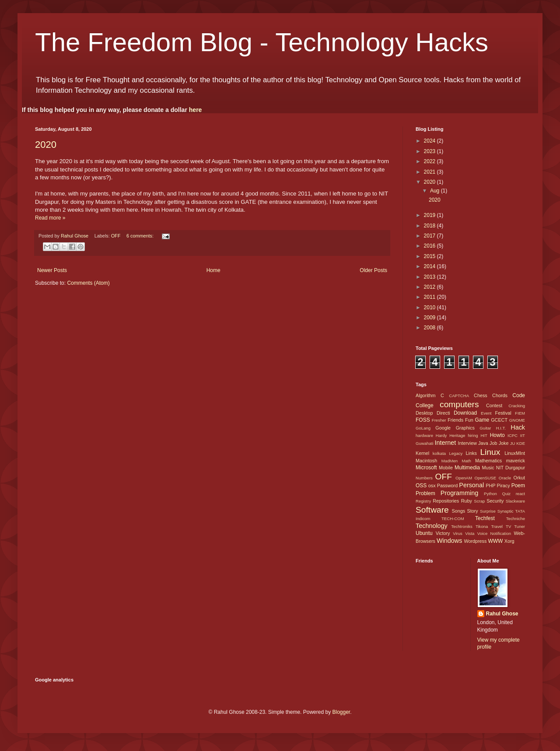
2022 (430, 161)
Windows (449, 541)
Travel (497, 526)
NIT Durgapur (511, 468)
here (196, 110)
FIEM (520, 413)
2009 (430, 318)
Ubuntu (424, 533)
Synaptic (506, 511)
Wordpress (475, 541)
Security (495, 501)
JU (513, 443)
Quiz (506, 494)
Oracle (505, 478)
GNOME (517, 420)
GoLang (423, 428)
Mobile (446, 468)
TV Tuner (515, 526)
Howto (497, 435)
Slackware (515, 501)
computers (459, 404)
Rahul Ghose (502, 614)
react (520, 494)
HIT (484, 435)
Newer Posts (52, 270)
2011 (430, 297)
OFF (116, 236)
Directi (443, 413)
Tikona (482, 526)
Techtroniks (462, 526)
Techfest (485, 518)
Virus (458, 533)
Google (443, 428)
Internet (445, 443)
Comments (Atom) (88, 283)
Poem (518, 486)
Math (466, 461)
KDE (521, 443)
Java (483, 443)
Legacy (456, 453)
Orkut (519, 478)
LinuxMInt (515, 453)
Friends (455, 420)
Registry (423, 501)
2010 (430, 307)
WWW (495, 541)
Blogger (341, 712)
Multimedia (467, 468)
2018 (430, 226)
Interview (467, 443)
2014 (430, 266)
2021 (430, 172)
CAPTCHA (459, 396)
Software (432, 510)
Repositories (446, 501)
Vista (470, 533)
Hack (518, 427)
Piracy (504, 486)
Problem (425, 493)
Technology (432, 526)
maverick (516, 461)
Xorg (509, 541)
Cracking (517, 406)
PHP (490, 486)
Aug (436, 191)
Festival (503, 413)
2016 (430, 246)
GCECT (499, 420)
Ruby (467, 501)
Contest (494, 405)
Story (472, 511)
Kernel (422, 453)
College (425, 405)
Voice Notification (494, 533)
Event (486, 413)
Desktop (424, 413)
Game (482, 420)
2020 (46, 145)
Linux (490, 452)
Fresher (439, 420)
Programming (459, 493)
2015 (430, 256)
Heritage (457, 435)
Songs (458, 511)
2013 (430, 277)
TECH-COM (453, 519)
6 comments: (141, 236)
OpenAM (464, 478)
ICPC (513, 435)
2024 (430, 141)
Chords (500, 395)
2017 (430, 236)
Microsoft (426, 468)
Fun (469, 420)
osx (432, 486)
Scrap (479, 501)
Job (493, 443)
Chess (481, 395)
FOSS (423, 420)
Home (213, 270)
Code (519, 395)
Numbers (424, 478)
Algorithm (426, 395)
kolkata (439, 453)
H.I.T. (501, 428)
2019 (430, 215)
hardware (424, 435)
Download (465, 413)
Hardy (441, 435)
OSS (421, 486)
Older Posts (373, 270)
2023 (430, 151)
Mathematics (488, 461)
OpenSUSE (486, 478)
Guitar (485, 428)
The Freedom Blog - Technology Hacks (262, 42)
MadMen (450, 461)
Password (447, 486)
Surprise (488, 511)
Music (488, 468)
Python (490, 494)
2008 (430, 328)
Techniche (516, 519)
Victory (443, 533)
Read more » (50, 218)
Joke (504, 443)
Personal (471, 485)
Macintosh (426, 461)
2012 (430, 287)
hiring (473, 435)
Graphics (465, 428)
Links (471, 453)
